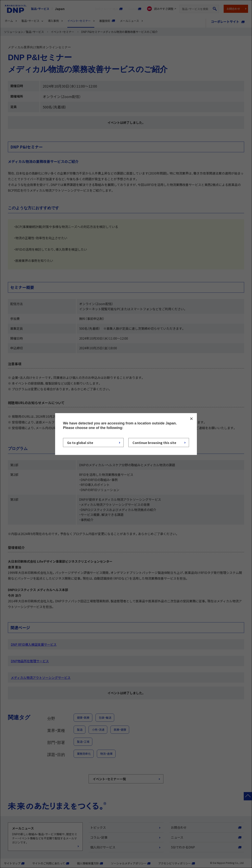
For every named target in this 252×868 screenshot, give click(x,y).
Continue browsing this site (154, 443)
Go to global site (80, 443)
